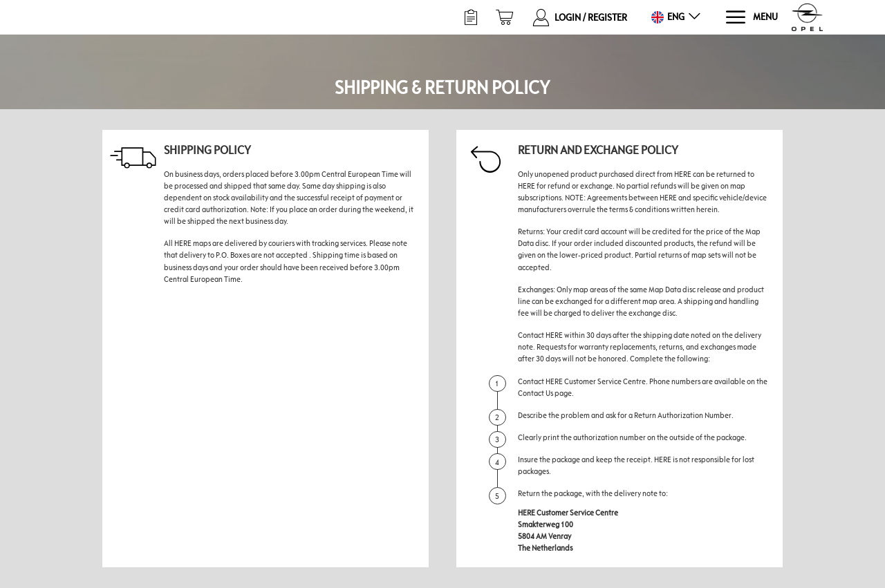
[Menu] (751, 18)
